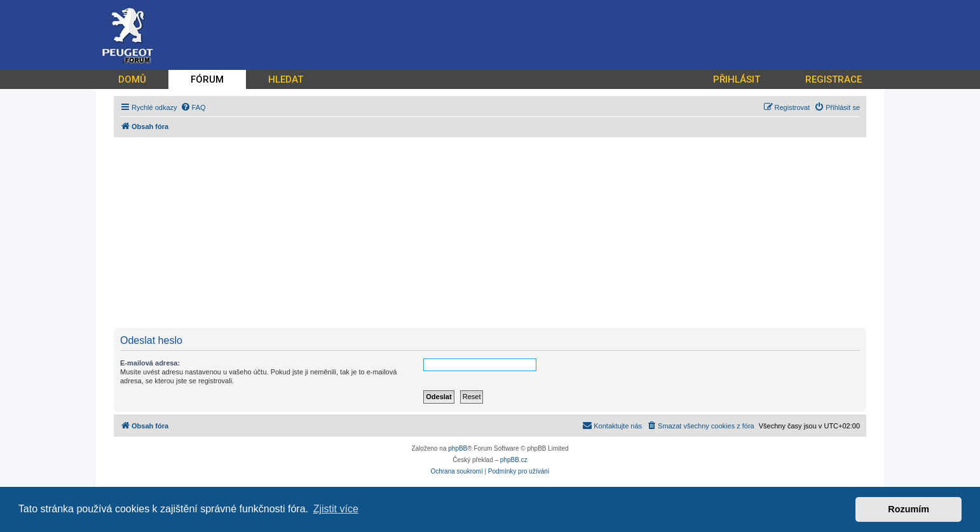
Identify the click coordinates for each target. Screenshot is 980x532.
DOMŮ (132, 79)
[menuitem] (193, 107)
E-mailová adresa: (150, 363)
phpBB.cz (514, 460)
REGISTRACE (834, 79)
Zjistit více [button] (336, 509)
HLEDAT (286, 79)
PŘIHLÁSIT (737, 79)
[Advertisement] (495, 233)
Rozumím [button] (909, 509)
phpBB (458, 448)
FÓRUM (207, 79)
